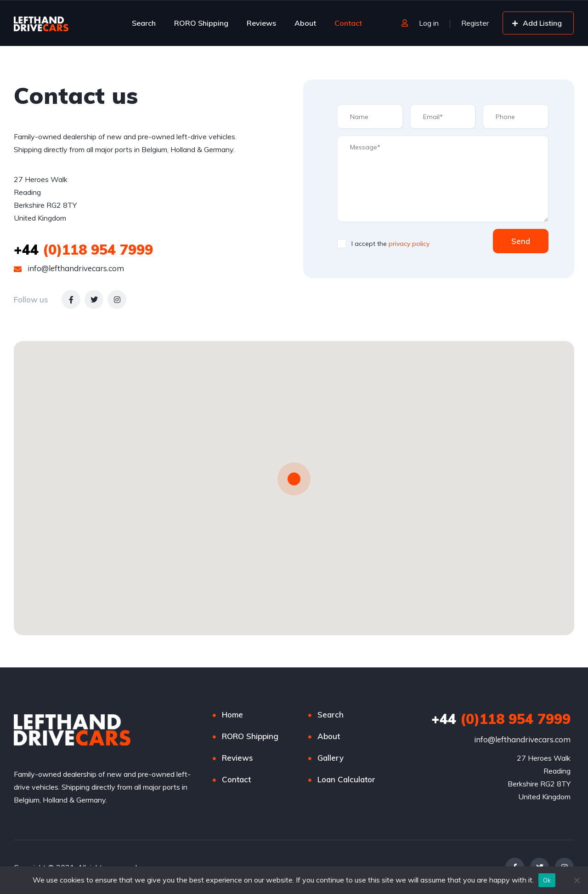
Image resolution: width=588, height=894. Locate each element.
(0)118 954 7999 (83, 250)
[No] (577, 880)
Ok (547, 880)
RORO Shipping (201, 23)
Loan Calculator (346, 779)
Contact (348, 23)
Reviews (261, 23)
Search (144, 23)
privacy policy (409, 244)
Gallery (331, 758)
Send (521, 241)
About (305, 23)
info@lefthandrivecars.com (69, 268)
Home (232, 715)
